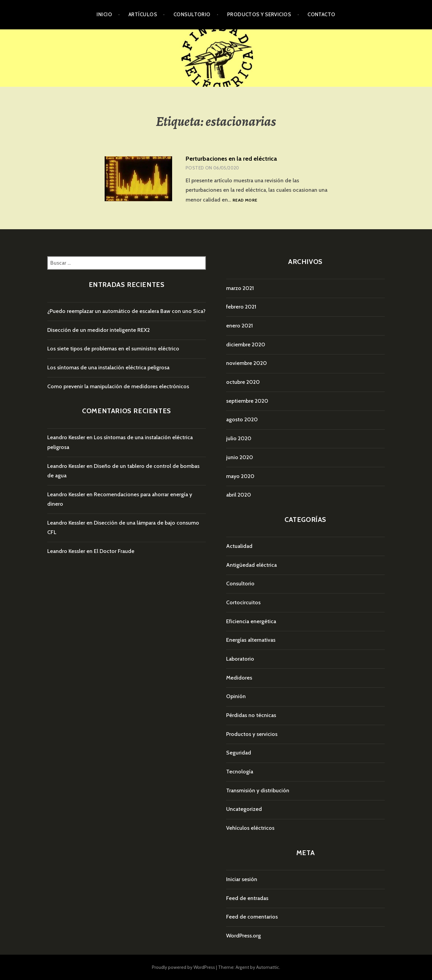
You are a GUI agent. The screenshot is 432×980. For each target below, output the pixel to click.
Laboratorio (240, 659)
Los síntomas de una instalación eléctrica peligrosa (108, 367)
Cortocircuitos (243, 602)
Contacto (321, 15)
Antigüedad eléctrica (251, 565)
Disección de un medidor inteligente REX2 (99, 330)
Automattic (268, 967)
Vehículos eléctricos (250, 828)
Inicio (104, 15)
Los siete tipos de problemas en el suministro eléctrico (113, 349)
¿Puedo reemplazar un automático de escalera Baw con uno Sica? (126, 311)
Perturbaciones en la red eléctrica (231, 159)
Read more (245, 200)
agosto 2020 (242, 419)
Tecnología (240, 772)
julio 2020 (239, 438)
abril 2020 (239, 495)
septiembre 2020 (247, 401)
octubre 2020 (243, 382)
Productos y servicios (259, 15)
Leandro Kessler (66, 437)
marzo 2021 (240, 288)
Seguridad (239, 753)
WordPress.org (244, 936)
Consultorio (192, 15)
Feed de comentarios (252, 917)
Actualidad (239, 546)
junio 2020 (240, 457)
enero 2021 (239, 326)
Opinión (236, 696)
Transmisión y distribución (258, 790)
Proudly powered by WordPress (183, 967)
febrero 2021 (241, 307)
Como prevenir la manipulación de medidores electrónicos (118, 386)
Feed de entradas (247, 898)
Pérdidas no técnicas (251, 715)
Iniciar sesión (242, 879)
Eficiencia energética (251, 621)
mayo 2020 (240, 476)
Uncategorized (244, 809)
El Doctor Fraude (114, 551)
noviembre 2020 (247, 363)
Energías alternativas (251, 640)
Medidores (239, 678)
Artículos (143, 15)
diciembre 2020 (246, 345)
